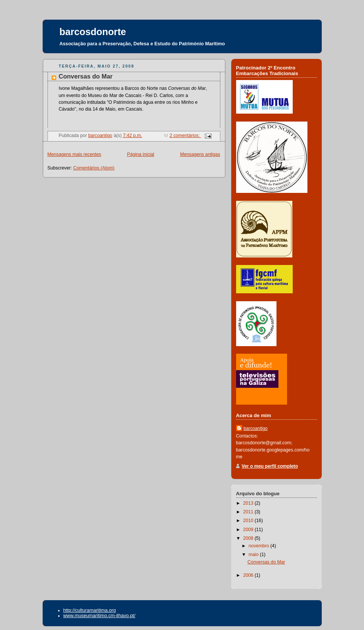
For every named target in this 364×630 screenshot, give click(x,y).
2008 (249, 538)
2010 (249, 521)
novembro (260, 546)
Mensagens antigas (200, 154)
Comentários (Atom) (94, 168)
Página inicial (141, 154)
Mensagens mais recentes (74, 154)
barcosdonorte (93, 32)
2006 (249, 575)
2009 (249, 530)
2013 (249, 503)
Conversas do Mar (86, 76)
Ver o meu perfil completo (270, 466)
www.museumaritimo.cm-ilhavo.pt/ (99, 616)
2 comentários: (185, 136)
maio (254, 555)
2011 (249, 512)
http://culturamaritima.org (90, 610)
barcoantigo (256, 428)
